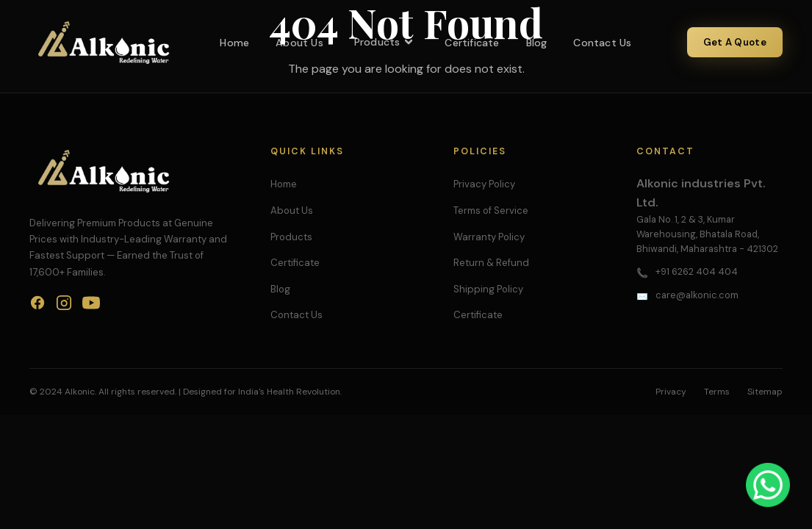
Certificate (472, 43)
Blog (537, 43)
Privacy (671, 392)
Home (234, 43)
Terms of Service (491, 210)
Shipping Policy (488, 289)
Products (384, 42)
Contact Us (602, 43)
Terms (717, 392)
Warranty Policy (489, 237)
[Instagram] (64, 306)
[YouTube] (91, 306)
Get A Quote (735, 42)
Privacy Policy (484, 184)
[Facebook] (37, 306)
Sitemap (765, 392)
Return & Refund (491, 263)
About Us (299, 43)
